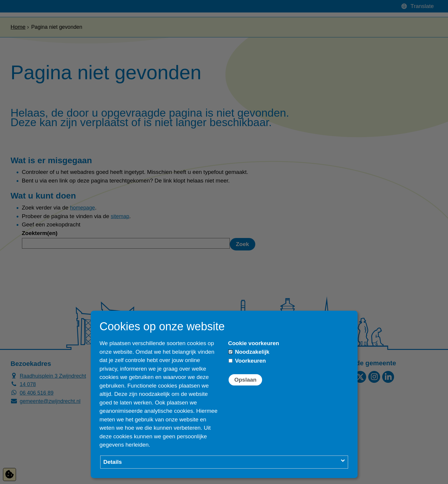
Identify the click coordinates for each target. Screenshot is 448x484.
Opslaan (245, 380)
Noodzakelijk (249, 352)
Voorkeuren (247, 361)
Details (113, 462)
